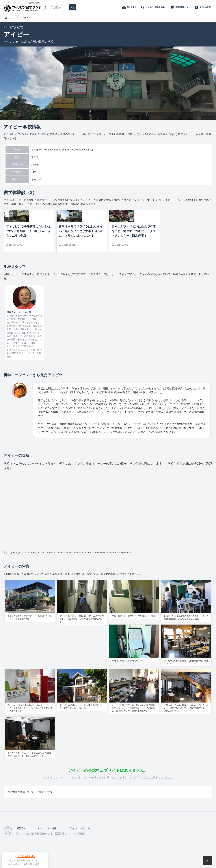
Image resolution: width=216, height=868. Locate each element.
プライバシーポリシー (83, 839)
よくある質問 (205, 7)
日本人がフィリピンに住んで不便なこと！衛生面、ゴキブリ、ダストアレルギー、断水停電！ (134, 242)
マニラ (35, 157)
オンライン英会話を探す (156, 7)
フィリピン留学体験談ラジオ (23, 7)
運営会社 (22, 839)
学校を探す (132, 7)
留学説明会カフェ (183, 7)
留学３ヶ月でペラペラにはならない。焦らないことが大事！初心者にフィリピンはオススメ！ (81, 242)
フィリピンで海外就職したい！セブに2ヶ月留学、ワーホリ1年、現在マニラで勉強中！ (28, 242)
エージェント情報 (48, 839)
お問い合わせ (26, 856)
